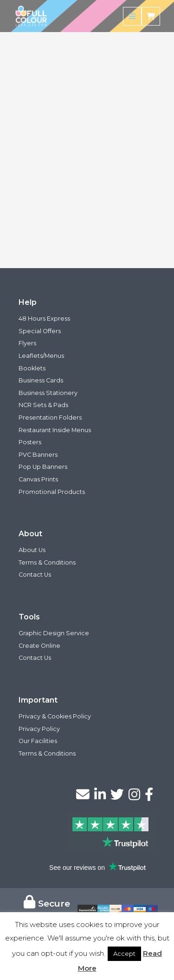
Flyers (27, 343)
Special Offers (40, 331)
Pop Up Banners (43, 467)
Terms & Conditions (47, 562)
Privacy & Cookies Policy (55, 716)
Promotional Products (52, 492)
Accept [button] (124, 954)
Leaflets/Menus (41, 356)
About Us (32, 550)
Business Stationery (48, 393)
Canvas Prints (38, 479)
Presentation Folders (50, 418)
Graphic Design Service (54, 633)
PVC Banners (38, 455)
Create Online (39, 646)
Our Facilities (38, 741)
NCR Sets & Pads (43, 405)
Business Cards (41, 380)
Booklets (32, 368)
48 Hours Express (44, 319)
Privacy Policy (39, 729)
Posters (30, 442)
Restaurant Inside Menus (55, 430)
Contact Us (35, 575)
